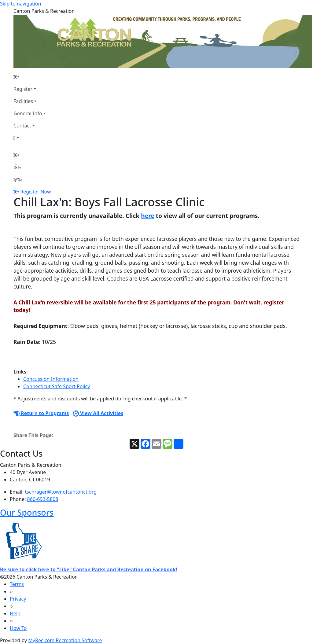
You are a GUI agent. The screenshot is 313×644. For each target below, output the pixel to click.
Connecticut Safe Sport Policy (57, 386)
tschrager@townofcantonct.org (61, 492)
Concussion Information (51, 379)
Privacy (18, 599)
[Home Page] (30, 77)
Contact (22, 126)
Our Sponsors (27, 512)
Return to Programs (41, 413)
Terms (17, 584)
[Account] (30, 138)
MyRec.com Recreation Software (65, 640)
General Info (28, 113)
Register (23, 89)
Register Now (35, 192)
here (148, 216)
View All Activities (98, 413)
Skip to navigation (20, 4)
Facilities (23, 101)
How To (18, 628)
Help (15, 613)
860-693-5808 (43, 499)
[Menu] (18, 179)
